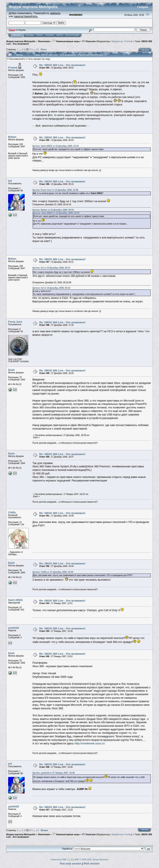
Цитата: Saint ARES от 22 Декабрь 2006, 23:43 (56, 146)
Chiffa (12, 512)
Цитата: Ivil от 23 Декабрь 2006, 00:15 (51, 288)
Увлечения (44, 41)
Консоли (89, 41)
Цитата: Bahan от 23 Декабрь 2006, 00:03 (53, 210)
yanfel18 (13, 628)
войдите (55, 13)
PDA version (92, 864)
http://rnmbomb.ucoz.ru (90, 743)
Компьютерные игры (66, 41)
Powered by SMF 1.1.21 (62, 860)
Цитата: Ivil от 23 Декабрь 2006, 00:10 (51, 268)
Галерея (143, 7)
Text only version (70, 864)
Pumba (128, 41)
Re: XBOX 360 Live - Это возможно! (62, 65)
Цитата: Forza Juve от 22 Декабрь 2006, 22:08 (55, 190)
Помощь (29, 35)
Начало (17, 35)
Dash (11, 370)
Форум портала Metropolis (21, 41)
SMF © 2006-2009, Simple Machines (92, 860)
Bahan (12, 137)
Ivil (10, 181)
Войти (60, 35)
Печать (145, 50)
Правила (50, 35)
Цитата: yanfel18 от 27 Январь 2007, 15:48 (54, 773)
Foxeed (13, 68)
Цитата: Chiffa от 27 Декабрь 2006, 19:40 (53, 572)
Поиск (40, 35)
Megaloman (117, 41)
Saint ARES (15, 600)
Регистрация (72, 35)
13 (37, 49)
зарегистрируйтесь (26, 16)
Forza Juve (15, 322)
